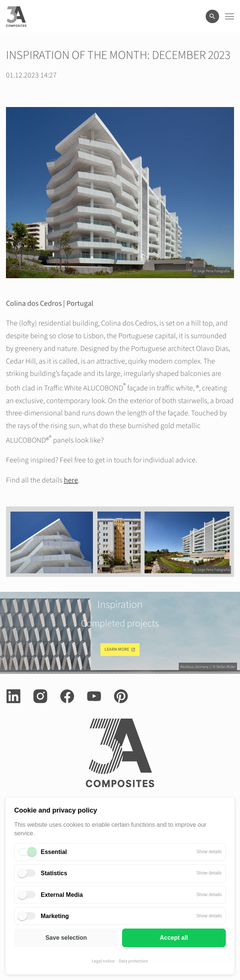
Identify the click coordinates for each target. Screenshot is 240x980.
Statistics (54, 873)
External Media (62, 895)
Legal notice (103, 961)
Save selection (66, 938)
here (71, 480)
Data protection (133, 961)
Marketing (55, 916)
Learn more (117, 649)
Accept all (174, 938)
